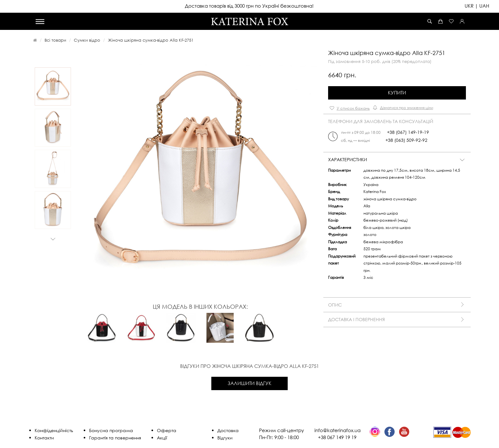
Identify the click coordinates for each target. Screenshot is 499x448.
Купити (397, 93)
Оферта (167, 430)
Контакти (44, 438)
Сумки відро (87, 40)
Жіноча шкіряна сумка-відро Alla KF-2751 (151, 40)
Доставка (228, 430)
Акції (162, 438)
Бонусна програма (111, 430)
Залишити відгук (250, 383)
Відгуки (225, 438)
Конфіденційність (54, 430)
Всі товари (55, 40)
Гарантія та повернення (115, 438)
